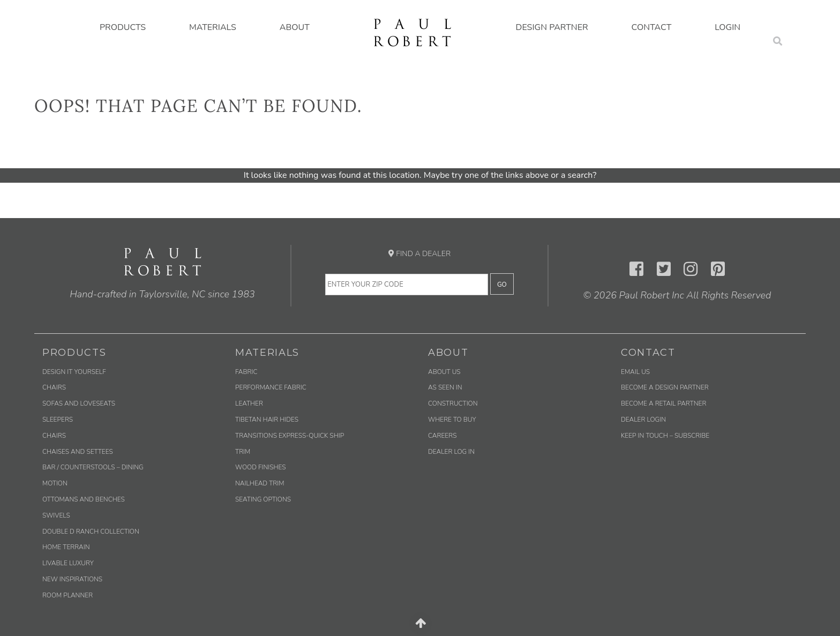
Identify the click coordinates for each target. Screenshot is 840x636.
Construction (453, 403)
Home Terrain (66, 547)
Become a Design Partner (665, 387)
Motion (55, 483)
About (295, 27)
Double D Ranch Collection (91, 532)
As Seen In (445, 387)
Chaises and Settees (78, 452)
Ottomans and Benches (84, 499)
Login (727, 27)
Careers (442, 436)
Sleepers (58, 420)
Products (123, 27)
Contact (652, 27)
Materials (213, 27)
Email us (635, 372)
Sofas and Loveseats (79, 403)
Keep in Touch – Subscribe (665, 436)
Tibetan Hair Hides (267, 420)
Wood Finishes (261, 467)
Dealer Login (643, 420)
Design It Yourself (74, 372)
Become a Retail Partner (663, 403)
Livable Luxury (68, 563)
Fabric (246, 372)
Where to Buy (452, 420)
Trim (243, 452)
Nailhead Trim (260, 483)
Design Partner (552, 27)
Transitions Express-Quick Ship (290, 436)
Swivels (56, 515)
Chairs (54, 387)
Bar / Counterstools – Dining (93, 467)
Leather (249, 403)
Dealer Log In (451, 452)
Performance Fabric (271, 387)
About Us (444, 372)
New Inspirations (72, 579)
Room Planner (67, 595)
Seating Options (263, 499)
